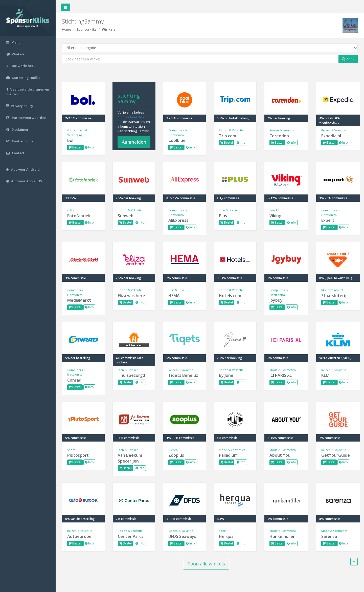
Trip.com (227, 136)
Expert (328, 220)
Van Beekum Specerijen (130, 458)
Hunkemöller (282, 536)
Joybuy (276, 300)
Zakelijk (275, 210)
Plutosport (78, 455)
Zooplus (176, 455)
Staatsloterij (334, 296)
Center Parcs (131, 536)
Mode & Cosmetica (283, 370)
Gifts (70, 210)
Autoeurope (79, 536)
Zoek (348, 59)
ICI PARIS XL (281, 375)
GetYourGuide (336, 455)
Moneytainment (332, 290)
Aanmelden (134, 142)
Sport (71, 450)
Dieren (173, 450)
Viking (275, 216)
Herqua (226, 536)
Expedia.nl (331, 136)
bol (70, 140)
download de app (135, 117)
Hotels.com (230, 296)
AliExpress (178, 220)
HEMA (174, 296)
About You (280, 455)
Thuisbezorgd (131, 375)
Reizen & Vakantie (231, 130)
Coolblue (177, 140)
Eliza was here (131, 296)
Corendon (279, 136)
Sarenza (329, 536)
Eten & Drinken (229, 210)
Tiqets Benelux (183, 375)
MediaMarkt (79, 300)
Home (66, 29)
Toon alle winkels (206, 564)
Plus (223, 216)
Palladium (228, 455)
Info (89, 147)
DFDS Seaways (182, 536)
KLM (325, 375)
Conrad (74, 380)
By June (226, 375)
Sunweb (126, 216)
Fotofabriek (79, 216)
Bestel (75, 147)
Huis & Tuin (176, 290)
